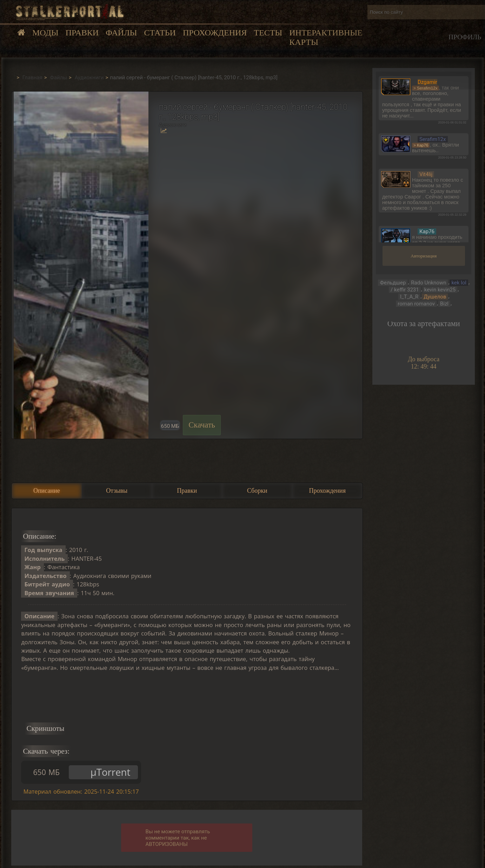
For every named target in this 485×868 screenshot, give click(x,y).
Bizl (444, 304)
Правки (82, 33)
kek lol (459, 283)
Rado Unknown (428, 283)
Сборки (257, 491)
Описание (47, 491)
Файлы (121, 33)
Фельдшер (393, 283)
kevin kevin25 (440, 290)
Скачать (202, 425)
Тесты (268, 33)
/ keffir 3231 (405, 290)
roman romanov (416, 304)
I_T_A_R (409, 297)
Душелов (435, 297)
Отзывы (117, 491)
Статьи (160, 33)
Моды (45, 33)
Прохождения (215, 33)
